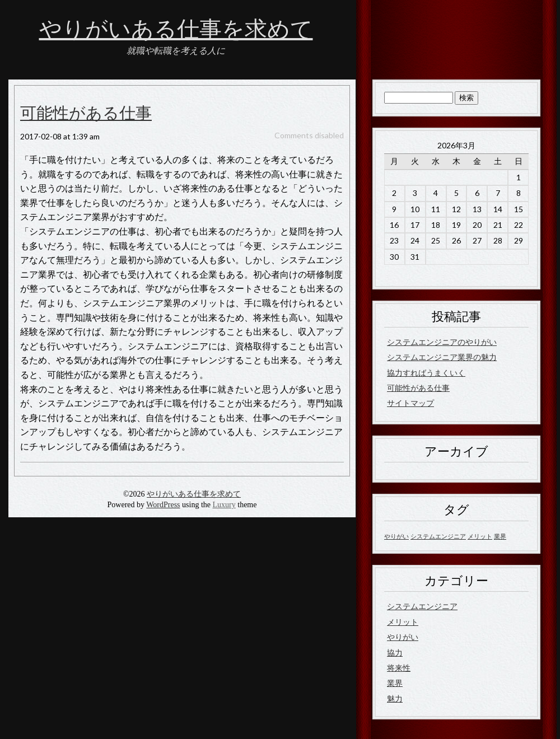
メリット (403, 622)
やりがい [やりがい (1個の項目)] (396, 536)
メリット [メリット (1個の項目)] (480, 536)
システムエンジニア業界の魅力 (442, 357)
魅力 (395, 698)
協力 (395, 653)
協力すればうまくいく (426, 373)
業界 (395, 683)
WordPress (163, 505)
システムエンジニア (422, 606)
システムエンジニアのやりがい (442, 342)
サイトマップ (410, 403)
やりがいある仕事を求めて (176, 30)
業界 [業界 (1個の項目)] (500, 536)
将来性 (399, 668)
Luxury (224, 505)
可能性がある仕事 (86, 114)
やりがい (403, 637)
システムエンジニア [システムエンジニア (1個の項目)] (438, 536)
